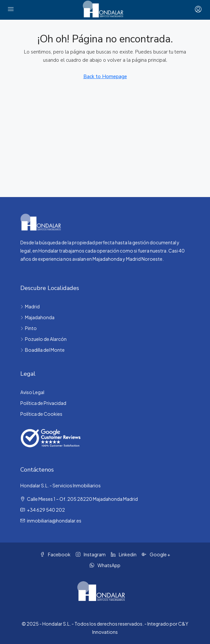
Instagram (91, 554)
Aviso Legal (32, 392)
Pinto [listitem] (29, 328)
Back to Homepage (105, 77)
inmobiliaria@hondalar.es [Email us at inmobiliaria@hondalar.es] (54, 521)
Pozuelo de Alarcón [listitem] (43, 339)
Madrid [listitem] (30, 306)
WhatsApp (105, 565)
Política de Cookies (41, 414)
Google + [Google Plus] (156, 554)
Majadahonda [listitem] (37, 317)
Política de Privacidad (43, 403)
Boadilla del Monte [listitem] (42, 350)
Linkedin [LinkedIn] (124, 554)
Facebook (55, 554)
